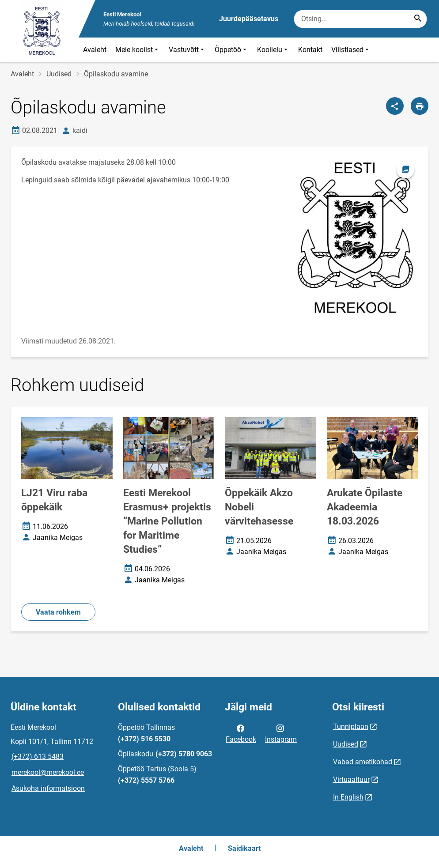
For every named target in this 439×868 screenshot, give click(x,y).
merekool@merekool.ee (48, 772)
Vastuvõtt (187, 50)
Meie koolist (138, 50)
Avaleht (95, 50)
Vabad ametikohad (363, 762)
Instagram (281, 733)
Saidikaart (244, 848)
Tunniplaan (351, 726)
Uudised (59, 74)
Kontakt (310, 50)
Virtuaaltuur (351, 779)
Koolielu (273, 50)
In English (348, 797)
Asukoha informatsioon (48, 788)
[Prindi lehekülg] (420, 106)
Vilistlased (351, 50)
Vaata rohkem (58, 612)
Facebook (241, 733)
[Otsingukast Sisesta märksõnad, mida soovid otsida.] (360, 19)
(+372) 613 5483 (38, 757)
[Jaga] (395, 106)
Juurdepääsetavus (249, 19)
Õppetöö (231, 50)
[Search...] (418, 19)
